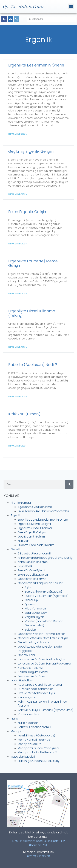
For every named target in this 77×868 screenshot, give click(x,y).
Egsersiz (30, 604)
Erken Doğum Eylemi (31, 570)
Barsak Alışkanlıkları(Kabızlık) (43, 592)
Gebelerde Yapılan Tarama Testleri (42, 634)
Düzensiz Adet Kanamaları (36, 689)
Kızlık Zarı (23, 541)
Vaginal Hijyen (34, 617)
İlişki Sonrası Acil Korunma (35, 507)
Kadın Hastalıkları (22, 680)
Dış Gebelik (25, 566)
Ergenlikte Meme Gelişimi (34, 524)
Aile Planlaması (21, 503)
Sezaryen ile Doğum (31, 676)
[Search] (69, 484)
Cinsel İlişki (32, 600)
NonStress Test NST (31, 668)
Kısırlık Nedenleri (28, 723)
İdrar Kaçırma (27, 697)
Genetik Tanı (26, 655)
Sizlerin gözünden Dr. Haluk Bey (39, 761)
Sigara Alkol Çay (36, 613)
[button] (71, 6)
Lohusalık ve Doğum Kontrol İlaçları (41, 659)
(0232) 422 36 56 (38, 856)
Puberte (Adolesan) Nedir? (33, 365)
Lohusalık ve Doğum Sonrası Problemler (44, 664)
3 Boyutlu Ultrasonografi (34, 553)
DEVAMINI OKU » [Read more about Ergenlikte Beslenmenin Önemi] (18, 134)
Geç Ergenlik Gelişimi (32, 537)
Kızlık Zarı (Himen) (24, 414)
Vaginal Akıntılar (28, 714)
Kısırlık (14, 719)
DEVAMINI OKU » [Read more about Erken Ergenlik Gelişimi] (18, 244)
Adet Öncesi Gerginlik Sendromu (40, 685)
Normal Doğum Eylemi (33, 672)
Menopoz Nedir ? (29, 744)
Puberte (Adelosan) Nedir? (36, 545)
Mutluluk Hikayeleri (23, 757)
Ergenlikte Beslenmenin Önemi (36, 65)
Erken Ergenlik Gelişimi (28, 212)
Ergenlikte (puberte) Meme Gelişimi (33, 263)
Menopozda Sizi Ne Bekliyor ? (37, 752)
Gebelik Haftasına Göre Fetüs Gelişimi (43, 638)
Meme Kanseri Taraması (34, 740)
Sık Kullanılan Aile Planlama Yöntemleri (43, 511)
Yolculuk (30, 630)
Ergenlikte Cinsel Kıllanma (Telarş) (32, 313)
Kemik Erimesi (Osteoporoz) (36, 735)
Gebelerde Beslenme (32, 579)
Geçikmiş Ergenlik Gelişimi (31, 151)
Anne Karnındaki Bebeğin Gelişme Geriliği (45, 558)
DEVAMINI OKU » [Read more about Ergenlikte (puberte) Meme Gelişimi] (18, 294)
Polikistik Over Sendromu (34, 727)
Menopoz (17, 731)
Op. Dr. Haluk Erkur (24, 7)
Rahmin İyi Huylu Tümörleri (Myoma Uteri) (45, 710)
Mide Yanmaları (35, 608)
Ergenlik (16, 515)
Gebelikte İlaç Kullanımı (33, 642)
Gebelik (16, 549)
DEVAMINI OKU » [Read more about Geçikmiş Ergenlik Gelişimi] (18, 194)
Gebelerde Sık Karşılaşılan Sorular (40, 583)
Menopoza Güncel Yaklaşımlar (38, 748)
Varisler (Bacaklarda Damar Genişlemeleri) (44, 623)
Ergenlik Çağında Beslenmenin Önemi (43, 520)
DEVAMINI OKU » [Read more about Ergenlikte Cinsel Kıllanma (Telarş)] (18, 347)
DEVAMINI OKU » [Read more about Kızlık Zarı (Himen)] (18, 446)
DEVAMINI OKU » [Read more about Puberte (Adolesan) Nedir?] (18, 397)
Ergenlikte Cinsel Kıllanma (35, 528)
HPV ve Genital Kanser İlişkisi (37, 693)
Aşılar (28, 587)
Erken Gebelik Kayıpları (33, 575)
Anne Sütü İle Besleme (33, 562)
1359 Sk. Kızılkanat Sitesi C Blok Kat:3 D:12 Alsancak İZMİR (38, 843)
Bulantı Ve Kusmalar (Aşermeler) (47, 596)
